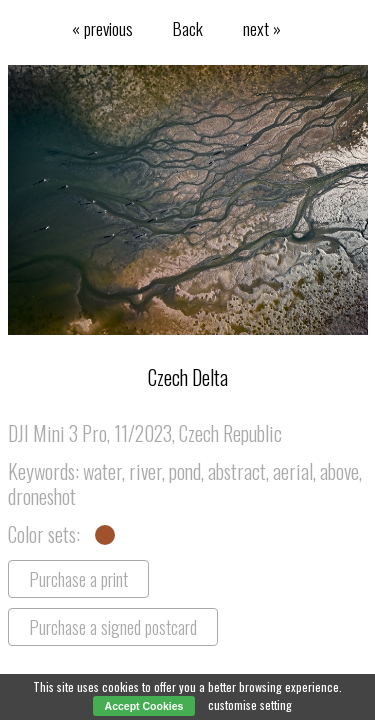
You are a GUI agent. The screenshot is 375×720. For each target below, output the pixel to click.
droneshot (42, 496)
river (145, 471)
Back (188, 28)
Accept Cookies (144, 706)
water (102, 471)
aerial (293, 471)
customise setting (250, 704)
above (339, 471)
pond (185, 471)
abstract (237, 471)
